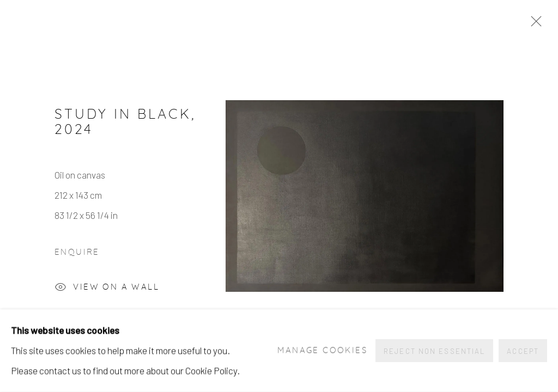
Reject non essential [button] (434, 351)
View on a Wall (107, 288)
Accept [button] (523, 351)
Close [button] (533, 24)
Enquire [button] (77, 252)
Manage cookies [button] (322, 351)
